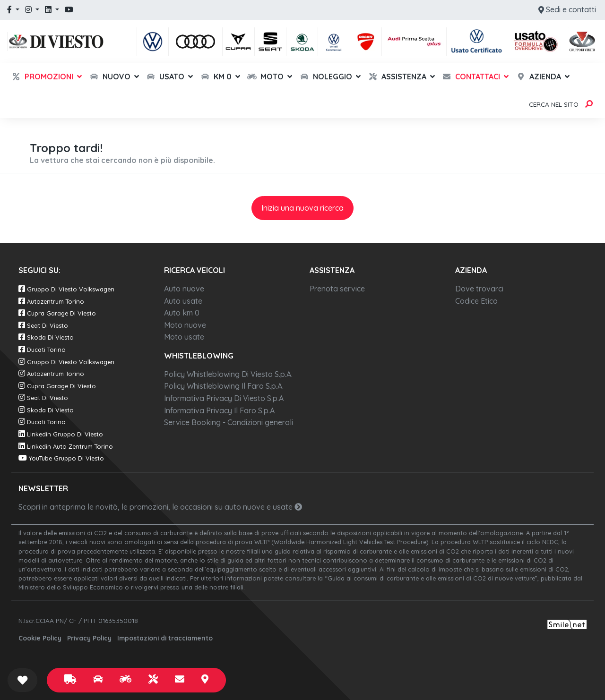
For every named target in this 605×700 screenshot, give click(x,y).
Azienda (539, 77)
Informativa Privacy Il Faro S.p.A (219, 410)
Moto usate (184, 337)
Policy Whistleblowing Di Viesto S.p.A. (228, 374)
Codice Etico (476, 301)
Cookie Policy (40, 638)
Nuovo (110, 77)
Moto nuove (185, 325)
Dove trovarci (479, 289)
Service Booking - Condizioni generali (229, 422)
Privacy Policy (89, 638)
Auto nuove (184, 289)
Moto (265, 77)
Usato (165, 77)
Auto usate (183, 301)
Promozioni (42, 77)
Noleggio (326, 77)
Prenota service (337, 289)
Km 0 (216, 77)
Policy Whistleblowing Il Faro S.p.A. (224, 386)
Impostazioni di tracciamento (165, 638)
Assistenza (397, 77)
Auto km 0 (182, 313)
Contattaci (471, 77)
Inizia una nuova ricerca (302, 208)
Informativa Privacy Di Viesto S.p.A (224, 398)
